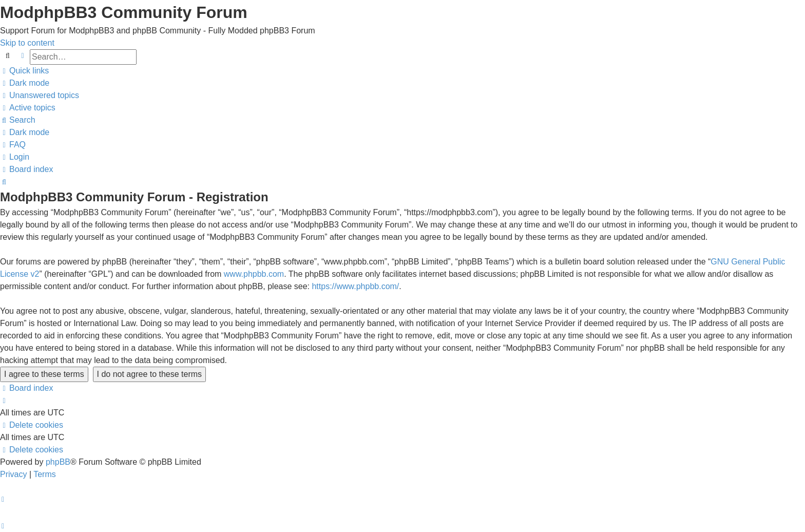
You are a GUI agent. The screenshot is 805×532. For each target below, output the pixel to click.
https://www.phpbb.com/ (355, 286)
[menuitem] (40, 95)
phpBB (58, 462)
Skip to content (27, 43)
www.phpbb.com (254, 274)
